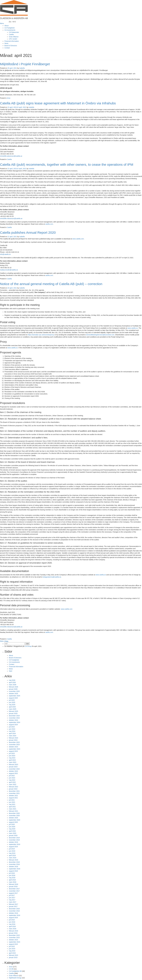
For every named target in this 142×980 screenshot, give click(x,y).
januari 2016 (13, 933)
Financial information (12, 41)
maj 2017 (12, 900)
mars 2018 (13, 882)
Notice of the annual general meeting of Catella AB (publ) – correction (51, 284)
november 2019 (14, 840)
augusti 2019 (13, 847)
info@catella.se (5, 254)
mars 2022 (13, 784)
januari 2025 (13, 713)
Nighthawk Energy (15, 978)
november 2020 (14, 816)
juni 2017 (12, 898)
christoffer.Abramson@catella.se (11, 218)
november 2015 (14, 938)
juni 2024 (12, 729)
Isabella (22, 68)
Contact (7, 48)
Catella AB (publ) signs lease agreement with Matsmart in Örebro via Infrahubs (58, 103)
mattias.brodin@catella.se (9, 270)
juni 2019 (12, 851)
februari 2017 (13, 904)
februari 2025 (13, 711)
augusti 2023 (13, 751)
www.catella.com (78, 239)
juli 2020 (12, 824)
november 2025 (14, 691)
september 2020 (14, 820)
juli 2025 (12, 700)
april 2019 (12, 855)
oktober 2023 (13, 747)
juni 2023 (12, 756)
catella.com (49, 224)
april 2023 (12, 760)
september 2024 (14, 722)
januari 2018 (13, 887)
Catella (11, 34)
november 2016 (14, 911)
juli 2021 (12, 800)
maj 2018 (12, 878)
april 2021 (12, 807)
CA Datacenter (14, 32)
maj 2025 (12, 705)
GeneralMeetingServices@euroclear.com (100, 335)
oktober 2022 (13, 771)
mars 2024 (13, 736)
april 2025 (12, 707)
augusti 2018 (13, 871)
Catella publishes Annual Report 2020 (28, 233)
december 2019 (14, 838)
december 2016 (14, 909)
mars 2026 (13, 685)
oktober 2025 (13, 694)
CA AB (11, 969)
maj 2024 (12, 731)
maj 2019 (12, 853)
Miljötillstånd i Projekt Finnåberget (25, 64)
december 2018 (14, 862)
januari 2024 (13, 740)
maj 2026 (12, 680)
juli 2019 (12, 849)
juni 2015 (12, 949)
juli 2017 (12, 895)
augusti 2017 (13, 893)
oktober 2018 (13, 867)
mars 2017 (13, 902)
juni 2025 (12, 702)
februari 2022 (13, 787)
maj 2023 (12, 758)
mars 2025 (13, 709)
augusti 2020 (13, 822)
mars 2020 (13, 833)
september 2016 (14, 915)
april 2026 (12, 682)
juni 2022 (12, 778)
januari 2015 (13, 957)
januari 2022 (13, 789)
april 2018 (12, 880)
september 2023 (14, 749)
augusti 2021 (13, 798)
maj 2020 (12, 829)
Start (11, 671)
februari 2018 (13, 884)
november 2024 (14, 718)
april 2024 (12, 733)
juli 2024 (12, 727)
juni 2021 (12, 802)
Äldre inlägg (4, 641)
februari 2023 (13, 765)
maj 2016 (12, 924)
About (6, 26)
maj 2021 (12, 804)
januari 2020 (13, 835)
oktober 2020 (13, 818)
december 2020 (14, 813)
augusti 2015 (13, 944)
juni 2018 (12, 875)
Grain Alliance (14, 37)
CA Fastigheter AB (15, 971)
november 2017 (14, 891)
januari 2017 (13, 906)
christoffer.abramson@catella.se (11, 156)
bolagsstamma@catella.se (52, 577)
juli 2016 (12, 920)
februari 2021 (13, 811)
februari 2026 (13, 687)
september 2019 (14, 844)
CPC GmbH (13, 39)
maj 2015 (12, 951)
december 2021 (14, 791)
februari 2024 (13, 738)
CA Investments (10, 30)
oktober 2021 (13, 796)
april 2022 (12, 782)
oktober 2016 (13, 913)
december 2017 (14, 889)
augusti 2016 (13, 918)
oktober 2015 (13, 940)
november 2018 (14, 864)
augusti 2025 (13, 698)
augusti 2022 (13, 773)
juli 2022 (12, 776)
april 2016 (12, 926)
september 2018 (14, 869)
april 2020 (12, 831)
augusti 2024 (13, 725)
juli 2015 (12, 946)
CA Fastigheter (10, 28)
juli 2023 (12, 753)
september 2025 (14, 696)
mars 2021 (13, 809)
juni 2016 (12, 922)
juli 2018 (12, 873)
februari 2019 (13, 860)
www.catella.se (133, 328)
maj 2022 (12, 780)
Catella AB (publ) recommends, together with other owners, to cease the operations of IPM (67, 165)
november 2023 (14, 745)
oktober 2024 (13, 720)
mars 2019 (13, 858)
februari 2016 (13, 931)
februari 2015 (13, 955)
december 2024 (14, 716)
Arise (9, 98)
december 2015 (14, 935)
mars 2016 (13, 929)
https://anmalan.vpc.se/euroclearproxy (41, 335)
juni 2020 (12, 827)
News (6, 43)
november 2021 (14, 793)
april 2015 (12, 953)
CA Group (28, 646)
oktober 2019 (13, 842)
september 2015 (14, 942)
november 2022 (14, 769)
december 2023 (14, 742)
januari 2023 (13, 767)
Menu (2, 23)
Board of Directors (11, 46)
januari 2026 (13, 689)
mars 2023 (13, 762)
